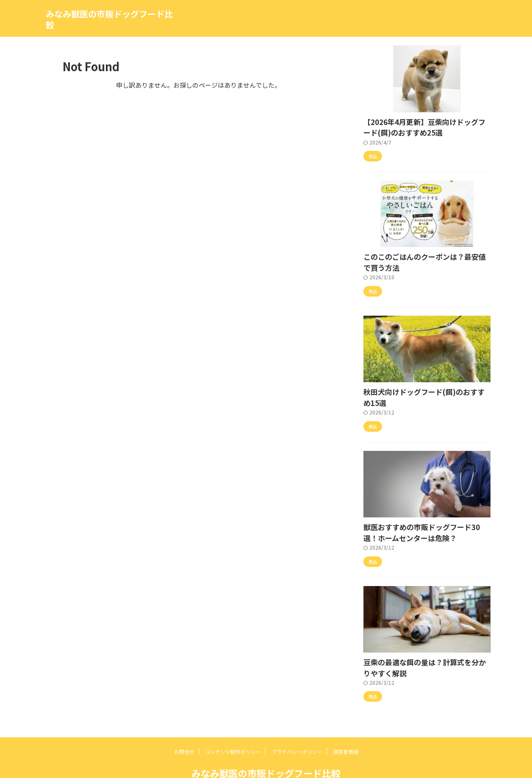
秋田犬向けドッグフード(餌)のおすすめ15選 (423, 386)
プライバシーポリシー (297, 729)
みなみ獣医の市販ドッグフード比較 (109, 19)
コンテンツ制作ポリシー (233, 729)
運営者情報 (346, 729)
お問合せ (184, 729)
